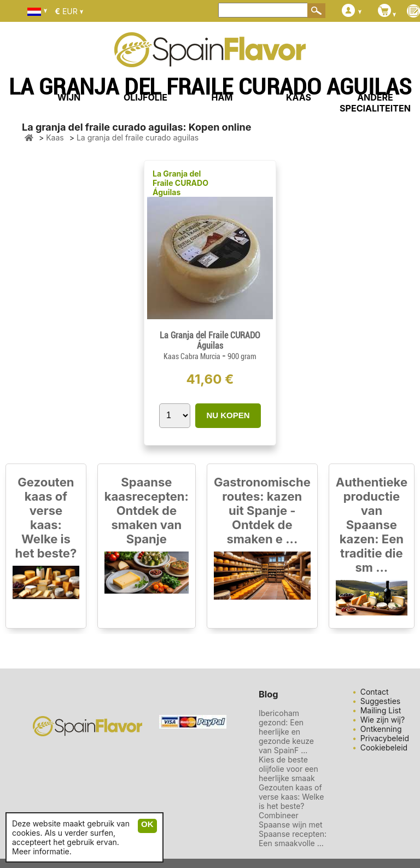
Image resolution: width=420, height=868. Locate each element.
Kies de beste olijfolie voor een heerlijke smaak (288, 769)
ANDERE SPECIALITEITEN (375, 103)
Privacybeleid (385, 738)
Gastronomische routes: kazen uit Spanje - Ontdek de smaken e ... (262, 511)
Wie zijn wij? (383, 720)
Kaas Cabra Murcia (193, 356)
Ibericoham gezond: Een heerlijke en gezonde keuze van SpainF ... (286, 732)
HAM (222, 97)
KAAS (299, 97)
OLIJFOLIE (145, 97)
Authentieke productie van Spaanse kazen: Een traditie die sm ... (372, 525)
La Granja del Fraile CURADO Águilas (180, 183)
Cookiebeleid (384, 747)
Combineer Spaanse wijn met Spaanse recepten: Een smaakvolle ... (293, 829)
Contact (375, 692)
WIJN (69, 97)
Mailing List (381, 710)
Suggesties (381, 701)
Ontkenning (381, 729)
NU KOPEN (228, 415)
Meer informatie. (42, 851)
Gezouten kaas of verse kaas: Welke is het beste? (46, 518)
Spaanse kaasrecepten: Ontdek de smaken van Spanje (147, 511)
